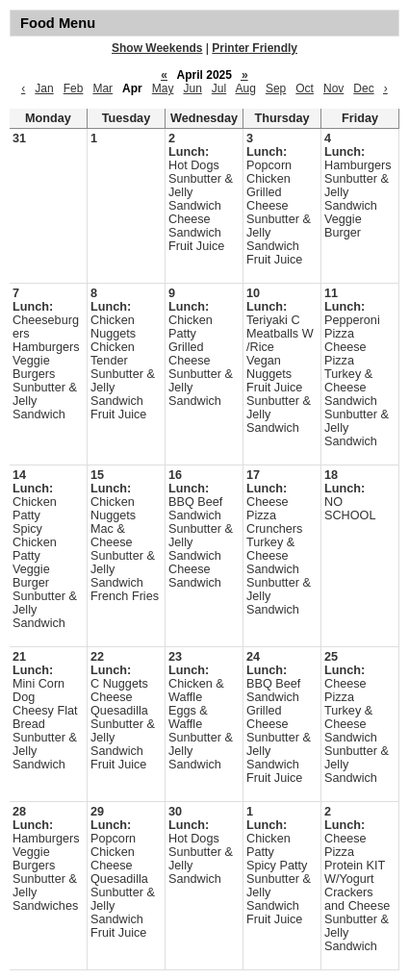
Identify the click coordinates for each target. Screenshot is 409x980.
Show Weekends (157, 48)
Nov (333, 88)
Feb (74, 88)
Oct (305, 88)
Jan (44, 88)
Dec (363, 88)
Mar (102, 88)
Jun (192, 88)
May (163, 88)
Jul (219, 88)
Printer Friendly (255, 48)
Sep (276, 88)
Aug (246, 88)
